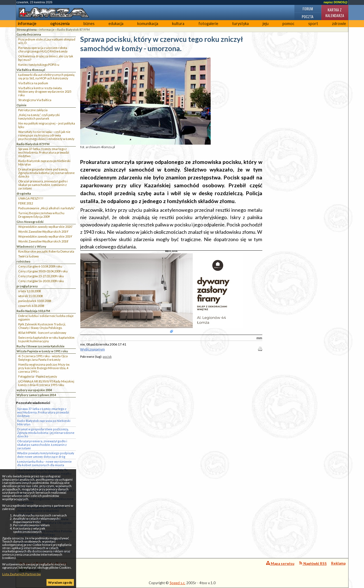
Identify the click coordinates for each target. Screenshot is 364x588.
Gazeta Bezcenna (29, 34)
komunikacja (148, 24)
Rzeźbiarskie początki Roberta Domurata (46, 251)
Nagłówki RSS (313, 563)
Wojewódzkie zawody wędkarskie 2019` (45, 236)
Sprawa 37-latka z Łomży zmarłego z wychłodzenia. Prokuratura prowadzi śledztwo (44, 152)
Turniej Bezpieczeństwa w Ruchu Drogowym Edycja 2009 (41, 215)
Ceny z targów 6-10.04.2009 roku (40, 266)
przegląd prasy (27, 286)
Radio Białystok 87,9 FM (73, 29)
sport (313, 24)
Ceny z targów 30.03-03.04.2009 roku (43, 271)
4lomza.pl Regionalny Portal (43, 567)
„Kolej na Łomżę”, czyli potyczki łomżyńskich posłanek (39, 117)
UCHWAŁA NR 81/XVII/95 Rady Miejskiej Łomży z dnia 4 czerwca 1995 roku (46, 383)
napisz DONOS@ (335, 2)
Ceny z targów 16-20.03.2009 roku (41, 281)
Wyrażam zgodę (60, 582)
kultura (178, 24)
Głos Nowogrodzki (30, 222)
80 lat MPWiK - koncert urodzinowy (42, 333)
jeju (266, 24)
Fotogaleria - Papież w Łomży (38, 376)
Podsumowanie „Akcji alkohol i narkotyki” (47, 208)
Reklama (338, 563)
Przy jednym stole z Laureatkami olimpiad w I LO (47, 41)
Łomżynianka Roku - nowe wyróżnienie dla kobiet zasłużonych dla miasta (44, 463)
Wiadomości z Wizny (31, 246)
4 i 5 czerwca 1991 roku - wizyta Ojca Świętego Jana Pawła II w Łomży (43, 358)
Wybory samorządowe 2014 (36, 395)
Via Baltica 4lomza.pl (31, 70)
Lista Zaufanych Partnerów (21, 574)
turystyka (240, 24)
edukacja (116, 24)
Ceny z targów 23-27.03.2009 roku (41, 276)
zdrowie (339, 24)
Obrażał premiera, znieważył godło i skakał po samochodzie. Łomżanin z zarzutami (43, 185)
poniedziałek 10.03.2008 (35, 301)
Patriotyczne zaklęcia (33, 110)
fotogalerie (208, 24)
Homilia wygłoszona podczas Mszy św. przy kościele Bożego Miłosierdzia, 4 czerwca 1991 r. (44, 368)
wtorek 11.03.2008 (30, 296)
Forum (308, 9)
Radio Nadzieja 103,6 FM (33, 311)
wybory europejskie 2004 (34, 390)
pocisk (107, 357)
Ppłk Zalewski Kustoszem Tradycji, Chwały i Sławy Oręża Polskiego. (42, 326)
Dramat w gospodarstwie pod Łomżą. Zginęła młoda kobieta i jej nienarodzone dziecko (46, 173)
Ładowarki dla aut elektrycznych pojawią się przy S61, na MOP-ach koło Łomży (46, 76)
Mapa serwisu (280, 563)
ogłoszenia (60, 24)
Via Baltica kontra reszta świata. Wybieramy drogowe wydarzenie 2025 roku (45, 91)
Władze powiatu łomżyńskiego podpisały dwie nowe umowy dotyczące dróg (46, 455)
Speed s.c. (178, 583)
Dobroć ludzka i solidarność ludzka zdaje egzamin (46, 318)
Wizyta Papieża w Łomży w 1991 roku (42, 351)
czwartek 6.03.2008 (31, 306)
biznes (89, 24)
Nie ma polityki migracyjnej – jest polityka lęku (47, 125)
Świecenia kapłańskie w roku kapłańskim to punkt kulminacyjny (46, 339)
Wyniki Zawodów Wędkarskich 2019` (43, 231)
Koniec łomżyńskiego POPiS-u (39, 65)
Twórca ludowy (29, 256)
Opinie (21, 105)
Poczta (308, 16)
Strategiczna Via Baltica (35, 100)
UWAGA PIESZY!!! (31, 198)
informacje (27, 24)
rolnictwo (24, 261)
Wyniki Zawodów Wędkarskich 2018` (43, 241)
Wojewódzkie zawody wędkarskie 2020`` (46, 227)
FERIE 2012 (26, 203)
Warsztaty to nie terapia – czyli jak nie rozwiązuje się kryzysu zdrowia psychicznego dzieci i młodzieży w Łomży (46, 135)
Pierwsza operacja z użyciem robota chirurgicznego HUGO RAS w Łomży (43, 49)
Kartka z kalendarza (335, 13)
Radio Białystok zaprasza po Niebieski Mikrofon (44, 163)
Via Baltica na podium (33, 83)
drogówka (24, 193)
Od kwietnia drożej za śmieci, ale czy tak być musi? (46, 58)
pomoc (288, 24)
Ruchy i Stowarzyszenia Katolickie (41, 346)
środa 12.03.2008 (29, 291)
